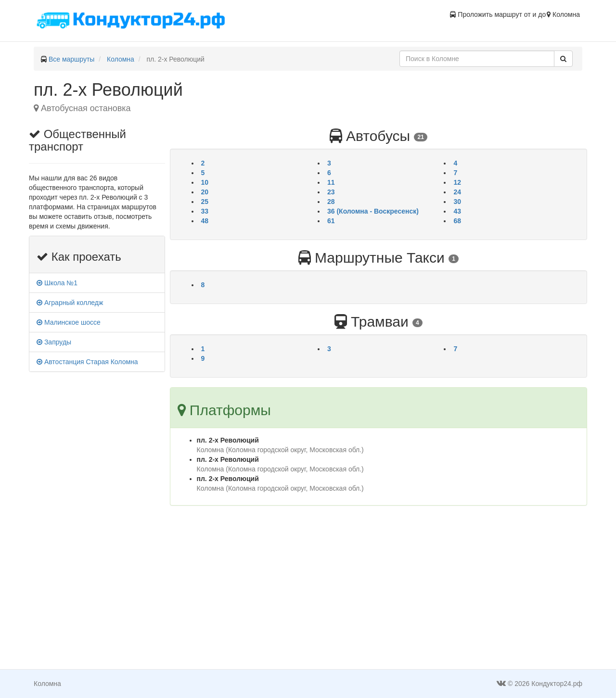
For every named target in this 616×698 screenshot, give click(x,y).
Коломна (121, 59)
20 (205, 192)
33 (205, 211)
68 (457, 221)
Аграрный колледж (70, 303)
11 (331, 182)
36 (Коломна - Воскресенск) (373, 211)
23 (331, 192)
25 (205, 202)
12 (457, 182)
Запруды (54, 342)
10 (205, 182)
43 (457, 211)
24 (457, 192)
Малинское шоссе (69, 322)
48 (205, 221)
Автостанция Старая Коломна (87, 362)
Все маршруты (72, 59)
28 (331, 202)
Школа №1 (57, 283)
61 (331, 221)
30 (457, 202)
